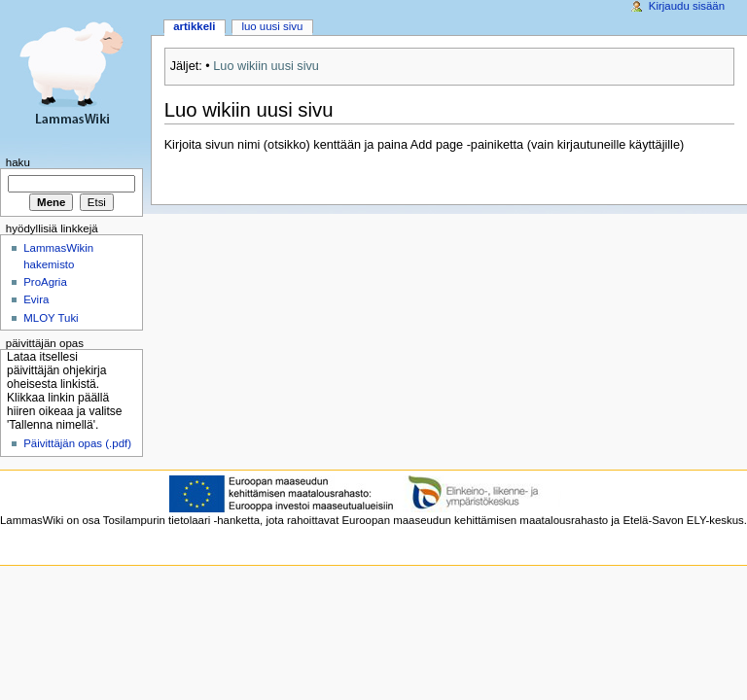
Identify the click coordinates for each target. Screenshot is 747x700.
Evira (36, 299)
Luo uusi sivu (272, 26)
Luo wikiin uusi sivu (266, 66)
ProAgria (45, 282)
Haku (18, 162)
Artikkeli (194, 26)
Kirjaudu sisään (687, 6)
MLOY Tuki (51, 318)
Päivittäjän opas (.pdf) (77, 443)
